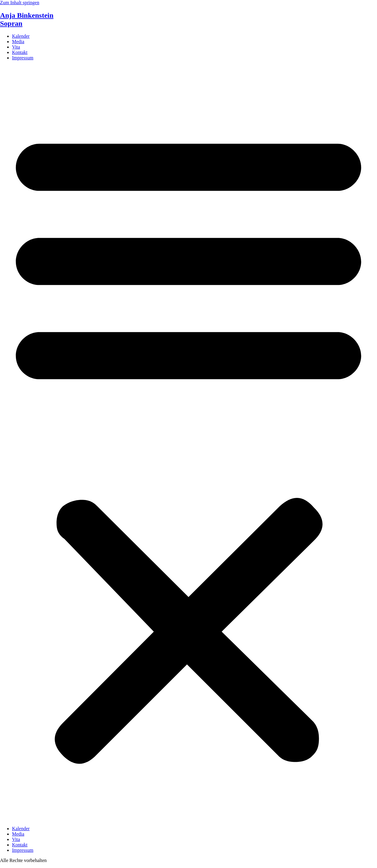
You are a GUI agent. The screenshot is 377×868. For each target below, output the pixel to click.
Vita (16, 47)
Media (18, 42)
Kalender (21, 36)
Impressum (23, 58)
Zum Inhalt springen (20, 3)
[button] (188, 443)
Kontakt (20, 52)
